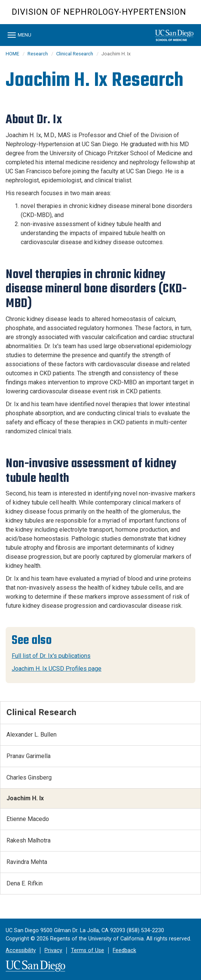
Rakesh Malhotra (28, 840)
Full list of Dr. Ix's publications (51, 656)
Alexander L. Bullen (31, 735)
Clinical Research (75, 54)
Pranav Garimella (28, 756)
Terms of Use (87, 950)
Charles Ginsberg (29, 777)
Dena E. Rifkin (25, 883)
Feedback (124, 950)
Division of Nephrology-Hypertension (99, 12)
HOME (12, 54)
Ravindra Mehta (27, 862)
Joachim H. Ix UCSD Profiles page (57, 669)
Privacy (53, 950)
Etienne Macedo (28, 819)
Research (38, 54)
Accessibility (21, 950)
